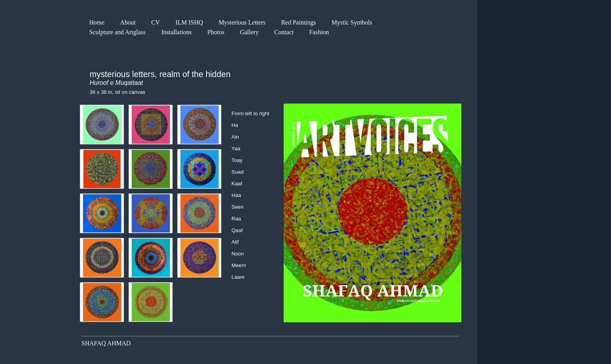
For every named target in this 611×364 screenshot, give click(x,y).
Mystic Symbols (352, 22)
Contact (284, 32)
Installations (177, 32)
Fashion (319, 32)
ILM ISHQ (189, 22)
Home (97, 22)
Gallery (249, 32)
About (128, 22)
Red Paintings (298, 22)
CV (155, 22)
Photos (216, 32)
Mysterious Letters (242, 22)
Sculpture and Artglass (117, 32)
